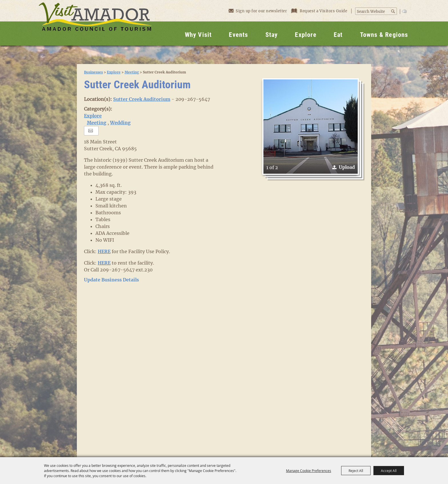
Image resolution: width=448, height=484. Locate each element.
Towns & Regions (384, 35)
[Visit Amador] (95, 23)
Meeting (132, 72)
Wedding (120, 123)
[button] (311, 127)
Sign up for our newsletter (258, 11)
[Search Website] (373, 12)
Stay (272, 35)
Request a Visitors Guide (320, 11)
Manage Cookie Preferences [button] (309, 471)
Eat (338, 35)
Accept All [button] (389, 471)
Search (394, 11)
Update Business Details (111, 280)
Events (238, 35)
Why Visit (198, 35)
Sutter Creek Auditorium (142, 99)
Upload (347, 167)
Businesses (93, 72)
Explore (306, 35)
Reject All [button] (356, 471)
